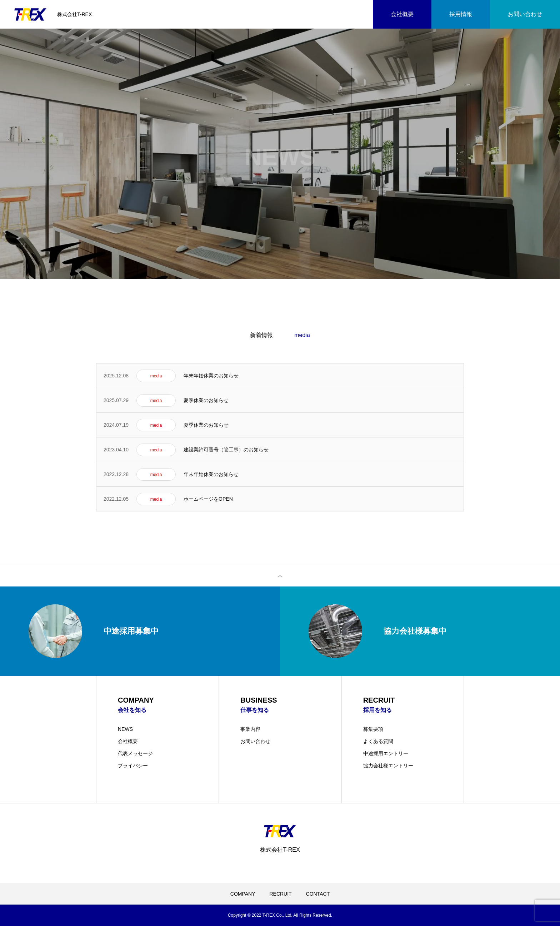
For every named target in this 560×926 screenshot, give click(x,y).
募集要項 (373, 729)
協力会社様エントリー (388, 766)
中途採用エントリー (386, 753)
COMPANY (243, 894)
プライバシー (133, 766)
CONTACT (318, 894)
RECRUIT (280, 894)
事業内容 (250, 729)
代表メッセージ (135, 753)
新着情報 (261, 335)
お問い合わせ (255, 741)
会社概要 (128, 741)
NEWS (125, 729)
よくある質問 (378, 741)
